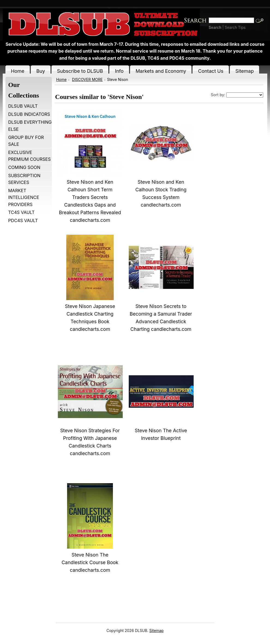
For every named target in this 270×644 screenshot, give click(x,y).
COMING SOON (24, 167)
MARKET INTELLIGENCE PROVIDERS (24, 197)
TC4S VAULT (21, 212)
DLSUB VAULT (23, 106)
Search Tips (235, 28)
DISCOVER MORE (87, 80)
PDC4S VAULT (23, 220)
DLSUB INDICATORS (29, 114)
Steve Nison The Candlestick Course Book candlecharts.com (90, 562)
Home (61, 80)
